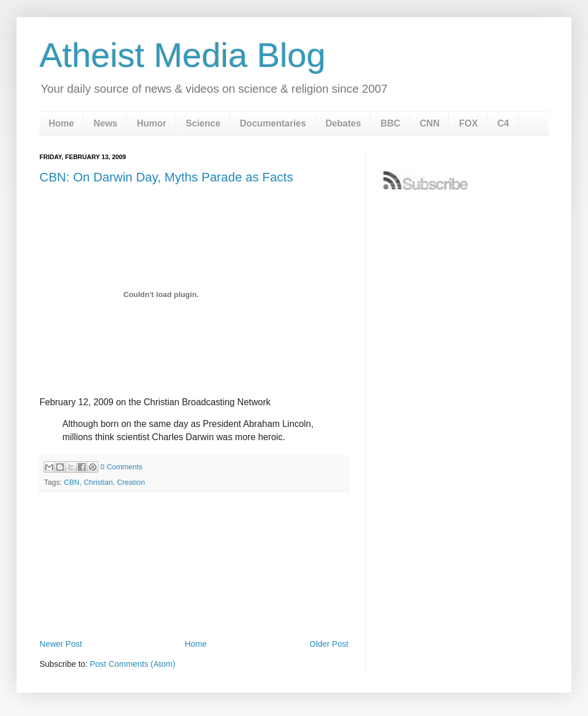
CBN (72, 482)
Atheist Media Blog (182, 55)
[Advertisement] (194, 604)
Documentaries (273, 123)
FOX (468, 123)
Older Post (329, 644)
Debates (343, 123)
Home (61, 123)
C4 (503, 123)
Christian (98, 482)
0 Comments (122, 467)
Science (203, 123)
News (105, 123)
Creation (131, 482)
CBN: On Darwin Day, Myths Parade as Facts (166, 177)
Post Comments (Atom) (133, 664)
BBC (390, 123)
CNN (430, 123)
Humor (152, 123)
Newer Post (61, 644)
